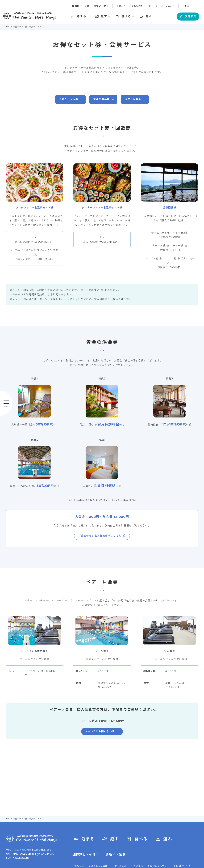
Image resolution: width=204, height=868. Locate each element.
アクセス (153, 6)
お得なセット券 (69, 99)
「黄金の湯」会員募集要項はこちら (100, 536)
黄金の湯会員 (101, 99)
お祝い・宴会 (101, 6)
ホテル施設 (121, 866)
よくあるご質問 (137, 6)
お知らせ (121, 6)
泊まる (84, 839)
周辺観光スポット (160, 866)
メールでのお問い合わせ (100, 731)
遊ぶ (164, 839)
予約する (186, 16)
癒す (110, 839)
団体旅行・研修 (81, 6)
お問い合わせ (168, 6)
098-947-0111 (24, 854)
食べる (137, 839)
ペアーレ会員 (133, 99)
